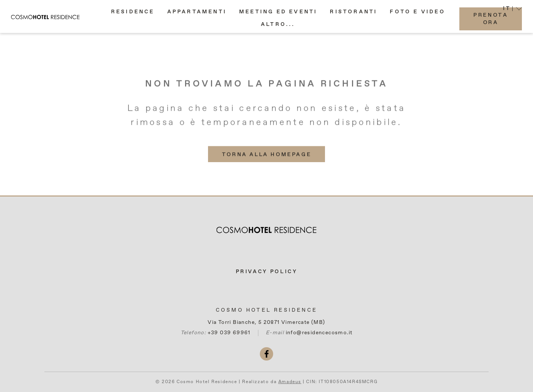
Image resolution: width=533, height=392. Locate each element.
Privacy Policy (267, 272)
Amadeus (290, 382)
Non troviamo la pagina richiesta (266, 88)
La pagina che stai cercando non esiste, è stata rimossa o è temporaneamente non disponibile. (266, 120)
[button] (278, 28)
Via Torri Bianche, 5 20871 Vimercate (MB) (266, 322)
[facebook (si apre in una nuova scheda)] (266, 354)
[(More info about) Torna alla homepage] (266, 158)
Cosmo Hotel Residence (266, 310)
